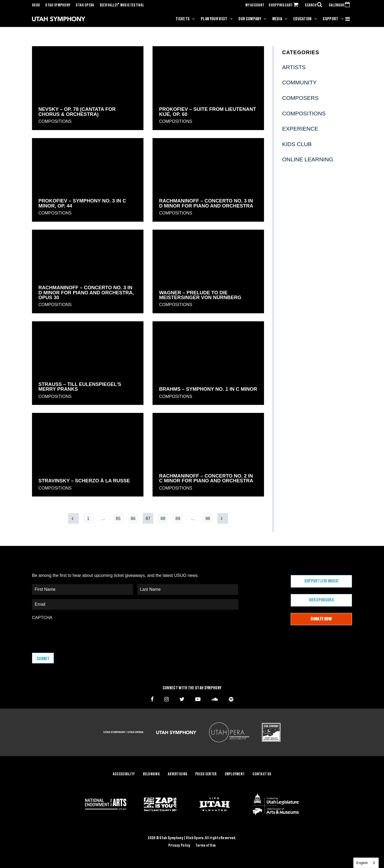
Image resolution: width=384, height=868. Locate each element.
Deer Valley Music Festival (122, 5)
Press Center (206, 774)
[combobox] (366, 863)
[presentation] (73, 634)
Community (299, 82)
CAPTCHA (42, 618)
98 (208, 519)
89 (178, 519)
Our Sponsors (321, 600)
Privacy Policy (179, 846)
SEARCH (315, 5)
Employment (235, 774)
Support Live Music (321, 581)
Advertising (177, 774)
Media (277, 19)
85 (118, 519)
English (362, 863)
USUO (36, 5)
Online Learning (308, 159)
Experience (300, 129)
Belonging (151, 774)
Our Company (250, 19)
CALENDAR (340, 5)
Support (330, 19)
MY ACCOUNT (255, 5)
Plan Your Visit (214, 19)
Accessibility (124, 774)
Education (303, 19)
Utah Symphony (58, 5)
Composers (300, 98)
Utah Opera (85, 5)
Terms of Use (206, 846)
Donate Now (321, 619)
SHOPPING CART (285, 5)
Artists (294, 67)
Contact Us (262, 774)
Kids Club (297, 144)
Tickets (183, 19)
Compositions (55, 121)
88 (163, 519)
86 (133, 519)
